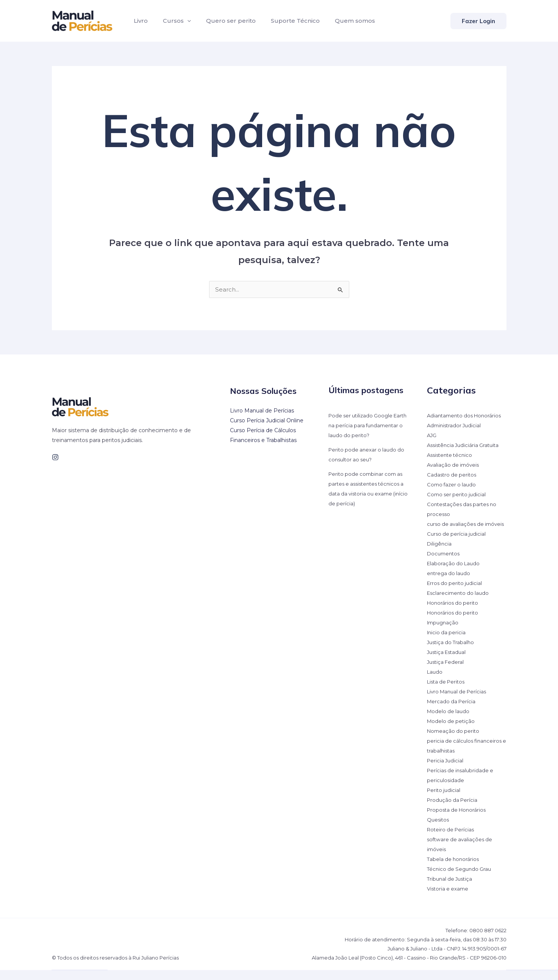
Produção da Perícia (453, 810)
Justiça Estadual (448, 662)
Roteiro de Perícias (452, 839)
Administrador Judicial (456, 425)
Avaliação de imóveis (454, 465)
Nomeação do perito (454, 741)
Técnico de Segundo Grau (461, 879)
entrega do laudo (450, 583)
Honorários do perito (454, 613)
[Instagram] (55, 457)
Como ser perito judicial (458, 494)
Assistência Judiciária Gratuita (465, 445)
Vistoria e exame (449, 898)
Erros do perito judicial (456, 593)
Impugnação (444, 632)
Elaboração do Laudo (455, 573)
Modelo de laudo (449, 721)
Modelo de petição (452, 731)
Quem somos (341, 21)
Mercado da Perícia (452, 711)
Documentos (445, 563)
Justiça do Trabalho (452, 652)
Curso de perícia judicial (457, 544)
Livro (139, 21)
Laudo (435, 682)
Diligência (440, 554)
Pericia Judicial (446, 770)
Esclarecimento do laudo (460, 603)
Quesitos (439, 829)
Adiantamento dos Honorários (467, 416)
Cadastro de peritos (453, 475)
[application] (183, 21)
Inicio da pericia (447, 642)
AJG (432, 435)
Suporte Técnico (285, 21)
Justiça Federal (446, 672)
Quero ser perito (223, 21)
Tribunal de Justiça (451, 889)
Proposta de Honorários (458, 820)
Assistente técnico (451, 455)
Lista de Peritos (448, 691)
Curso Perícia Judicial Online (267, 420)
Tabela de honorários (454, 869)
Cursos (172, 21)
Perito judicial (445, 800)
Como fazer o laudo (453, 485)
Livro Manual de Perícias (262, 411)
